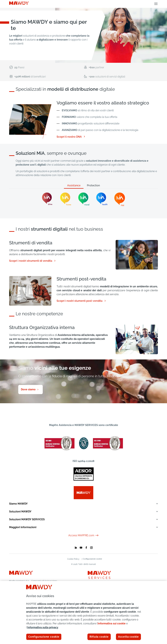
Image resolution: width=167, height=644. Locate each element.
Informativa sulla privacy (43, 627)
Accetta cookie (128, 637)
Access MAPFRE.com (84, 535)
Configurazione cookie (93, 559)
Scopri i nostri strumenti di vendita (33, 261)
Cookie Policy (72, 559)
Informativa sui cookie (112, 623)
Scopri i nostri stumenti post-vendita (81, 301)
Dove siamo (28, 389)
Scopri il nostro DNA (71, 137)
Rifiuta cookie (99, 637)
